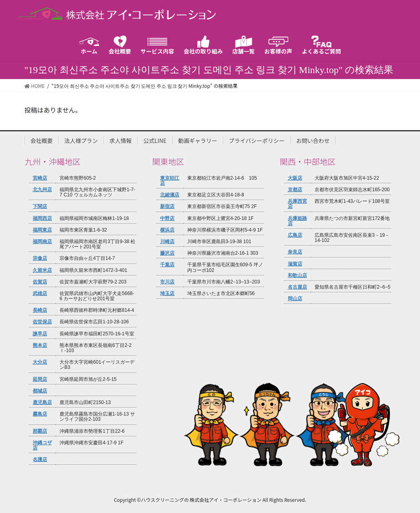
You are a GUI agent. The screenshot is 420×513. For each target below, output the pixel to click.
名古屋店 (297, 287)
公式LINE (155, 141)
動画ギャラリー (198, 141)
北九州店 (42, 190)
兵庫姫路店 (297, 221)
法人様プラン (81, 141)
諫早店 (40, 334)
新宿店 (167, 206)
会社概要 (42, 141)
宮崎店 (40, 178)
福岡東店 (42, 230)
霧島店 (40, 414)
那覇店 (40, 431)
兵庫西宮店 (297, 204)
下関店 (40, 206)
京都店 (295, 190)
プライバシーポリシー (257, 141)
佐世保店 (42, 322)
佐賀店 (40, 282)
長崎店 (40, 310)
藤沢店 (167, 253)
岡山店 (295, 299)
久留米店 (42, 270)
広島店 (295, 235)
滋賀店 (295, 264)
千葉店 (167, 265)
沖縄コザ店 (42, 445)
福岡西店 (42, 218)
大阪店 (295, 178)
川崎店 (167, 242)
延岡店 (40, 379)
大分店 (40, 362)
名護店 (40, 460)
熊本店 (40, 345)
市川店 (167, 282)
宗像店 (40, 258)
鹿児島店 (42, 402)
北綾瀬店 (170, 195)
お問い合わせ (313, 141)
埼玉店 (167, 293)
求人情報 (121, 141)
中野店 (167, 218)
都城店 (40, 391)
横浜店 (167, 230)
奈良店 (295, 252)
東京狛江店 (170, 181)
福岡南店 (42, 242)
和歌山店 (297, 275)
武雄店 (40, 293)
